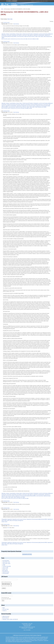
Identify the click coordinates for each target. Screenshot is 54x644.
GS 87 (9, 39)
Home (2, 9)
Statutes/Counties (6, 572)
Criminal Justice (19, 34)
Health (36, 36)
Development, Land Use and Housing (40, 34)
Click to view (10, 19)
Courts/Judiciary (12, 34)
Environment (9, 35)
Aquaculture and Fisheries (17, 35)
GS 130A (26, 39)
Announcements (6, 573)
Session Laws (5, 569)
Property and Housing (11, 105)
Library (41, 1)
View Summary (16, 24)
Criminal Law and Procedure (28, 34)
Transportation (4, 519)
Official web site (6, 616)
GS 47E (6, 39)
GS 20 (6, 522)
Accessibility (28, 630)
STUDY (3, 522)
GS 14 (3, 39)
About (4, 608)
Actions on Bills (5, 568)
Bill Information (6, 618)
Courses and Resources (38, 1)
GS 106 (12, 39)
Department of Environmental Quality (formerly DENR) (25, 496)
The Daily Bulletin (6, 561)
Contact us (4, 611)
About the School (33, 1)
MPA (44, 1)
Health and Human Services (29, 36)
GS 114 (22, 39)
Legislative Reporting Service (27, 5)
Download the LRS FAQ (27, 554)
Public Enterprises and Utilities (41, 107)
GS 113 (19, 39)
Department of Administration (39, 35)
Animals (7, 34)
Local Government (20, 36)
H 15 (8, 528)
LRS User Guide (6, 609)
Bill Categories (5, 571)
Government (25, 35)
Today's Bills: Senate (6, 564)
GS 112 (15, 39)
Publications (46, 1)
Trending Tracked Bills (7, 566)
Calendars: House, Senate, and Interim (10, 619)
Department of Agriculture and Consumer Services (26, 106)
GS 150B (33, 39)
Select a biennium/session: (6, 582)
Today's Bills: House (6, 562)
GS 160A (37, 39)
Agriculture (4, 34)
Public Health (40, 36)
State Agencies (30, 35)
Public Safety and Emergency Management (15, 521)
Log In (25, 630)
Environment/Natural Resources (37, 105)
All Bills (4, 565)
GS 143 (29, 39)
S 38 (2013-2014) (6, 23)
